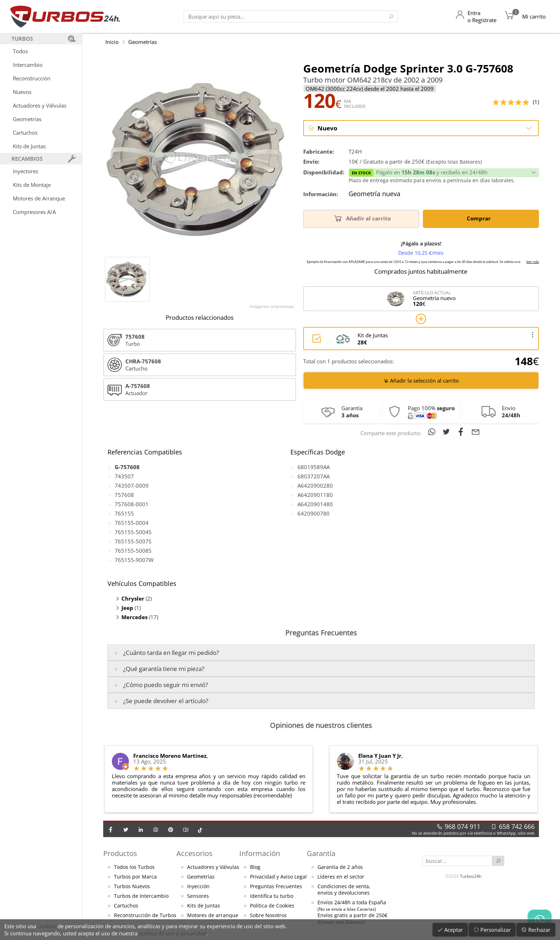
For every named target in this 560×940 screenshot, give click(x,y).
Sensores (198, 896)
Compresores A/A (34, 212)
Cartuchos (25, 133)
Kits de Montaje (32, 185)
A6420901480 (315, 504)
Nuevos (22, 92)
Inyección (198, 887)
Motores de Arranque (39, 198)
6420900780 (314, 513)
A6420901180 (315, 495)
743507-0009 (132, 486)
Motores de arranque (213, 916)
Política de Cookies (272, 906)
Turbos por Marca (135, 877)
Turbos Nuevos (132, 887)
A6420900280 (315, 486)
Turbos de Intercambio (141, 896)
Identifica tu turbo (272, 896)
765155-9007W (134, 560)
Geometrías (27, 119)
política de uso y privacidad (172, 933)
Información (260, 854)
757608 (124, 495)
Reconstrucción (32, 78)
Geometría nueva (374, 194)
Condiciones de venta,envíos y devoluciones (344, 890)
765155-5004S (133, 532)
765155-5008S (133, 551)
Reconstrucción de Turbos (145, 916)
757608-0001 (132, 504)
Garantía (321, 854)
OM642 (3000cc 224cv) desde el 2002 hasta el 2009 (370, 89)
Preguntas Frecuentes (276, 887)
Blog (255, 867)
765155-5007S (133, 541)
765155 (124, 513)
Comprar (480, 218)
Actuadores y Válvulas (40, 105)
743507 (124, 476)
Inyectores (26, 171)
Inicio (112, 42)
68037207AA (314, 476)
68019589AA (314, 467)
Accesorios (194, 854)
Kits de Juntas (29, 146)
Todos (20, 51)
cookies (47, 926)
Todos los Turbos (134, 867)
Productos (120, 854)
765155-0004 (132, 523)
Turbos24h (471, 876)
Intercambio (28, 65)
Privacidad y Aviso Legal (278, 877)
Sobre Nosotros (268, 916)
